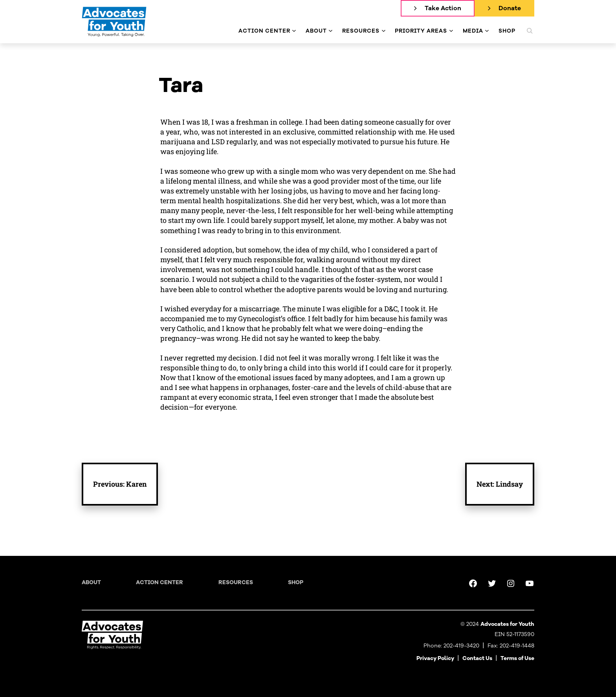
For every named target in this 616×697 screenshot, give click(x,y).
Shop (296, 582)
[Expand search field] (530, 31)
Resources (236, 582)
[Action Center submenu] (294, 31)
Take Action (443, 8)
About (91, 582)
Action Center (159, 582)
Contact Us (477, 658)
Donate (510, 8)
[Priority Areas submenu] (451, 31)
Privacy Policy (435, 658)
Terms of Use (517, 658)
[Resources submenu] (384, 31)
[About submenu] (331, 31)
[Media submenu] (487, 31)
